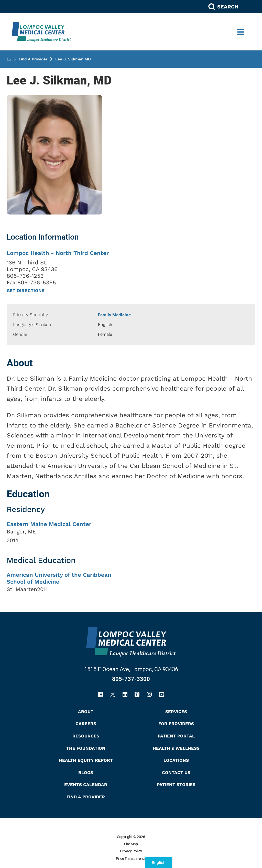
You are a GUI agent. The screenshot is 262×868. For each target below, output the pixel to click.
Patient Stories (176, 785)
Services (176, 712)
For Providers (176, 724)
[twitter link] (113, 694)
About (86, 712)
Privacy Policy (131, 851)
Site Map (131, 844)
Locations (176, 760)
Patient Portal (176, 736)
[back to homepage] (9, 59)
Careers (86, 724)
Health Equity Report (86, 760)
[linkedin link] (125, 694)
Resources (86, 736)
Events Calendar (86, 785)
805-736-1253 (25, 276)
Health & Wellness (176, 748)
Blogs (86, 773)
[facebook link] (100, 694)
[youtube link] (162, 694)
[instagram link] (149, 694)
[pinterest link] (137, 694)
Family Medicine (114, 315)
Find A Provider (33, 59)
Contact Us (176, 773)
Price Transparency (131, 859)
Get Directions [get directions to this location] (26, 291)
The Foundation (86, 748)
